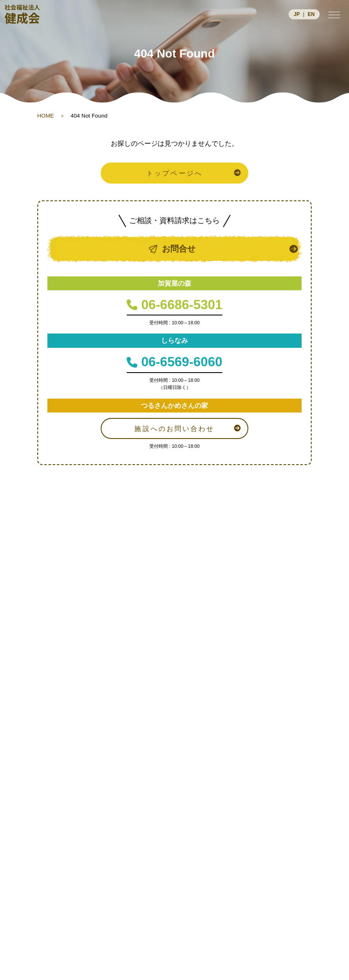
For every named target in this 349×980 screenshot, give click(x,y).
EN (311, 14)
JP (297, 14)
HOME (46, 116)
